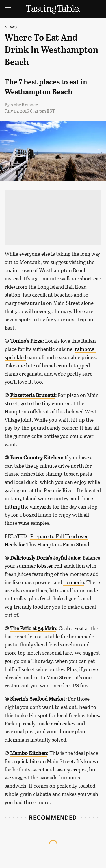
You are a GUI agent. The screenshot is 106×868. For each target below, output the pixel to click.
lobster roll (49, 566)
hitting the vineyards (28, 507)
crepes (79, 769)
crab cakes (63, 723)
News (11, 27)
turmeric (74, 582)
